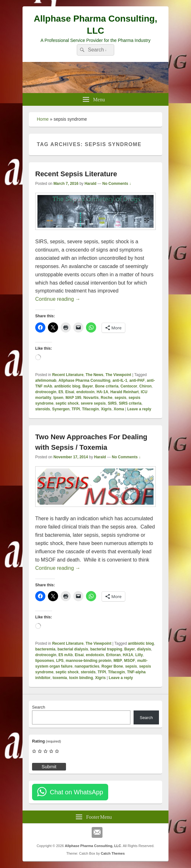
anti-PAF (137, 380)
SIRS (112, 403)
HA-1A (102, 392)
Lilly (139, 655)
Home (43, 119)
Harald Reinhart (125, 392)
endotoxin (85, 392)
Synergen (61, 409)
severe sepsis (93, 403)
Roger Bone (112, 666)
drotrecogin (46, 392)
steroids (43, 409)
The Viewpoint (118, 375)
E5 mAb (66, 655)
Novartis (91, 398)
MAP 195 (73, 398)
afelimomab (46, 380)
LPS (60, 661)
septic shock (67, 403)
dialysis (144, 649)
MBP (118, 661)
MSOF (130, 661)
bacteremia (45, 649)
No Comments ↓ (117, 184)
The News (95, 375)
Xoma (119, 409)
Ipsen (58, 398)
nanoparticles (87, 666)
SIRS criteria (130, 403)
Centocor (129, 386)
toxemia (60, 678)
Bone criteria (107, 386)
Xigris (106, 409)
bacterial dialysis (73, 649)
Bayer (88, 386)
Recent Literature (68, 375)
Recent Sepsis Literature (76, 174)
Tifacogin (90, 409)
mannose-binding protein (89, 661)
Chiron (145, 386)
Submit (49, 767)
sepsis (120, 398)
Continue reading (58, 299)
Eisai (70, 392)
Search (39, 707)
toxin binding (81, 678)
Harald (90, 184)
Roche (107, 398)
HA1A (128, 655)
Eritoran (113, 655)
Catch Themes (113, 853)
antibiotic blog (67, 386)
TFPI (76, 409)
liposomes (45, 661)
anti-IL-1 (120, 380)
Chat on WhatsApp (76, 792)
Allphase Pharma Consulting (84, 380)
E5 (61, 392)
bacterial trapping (106, 649)
